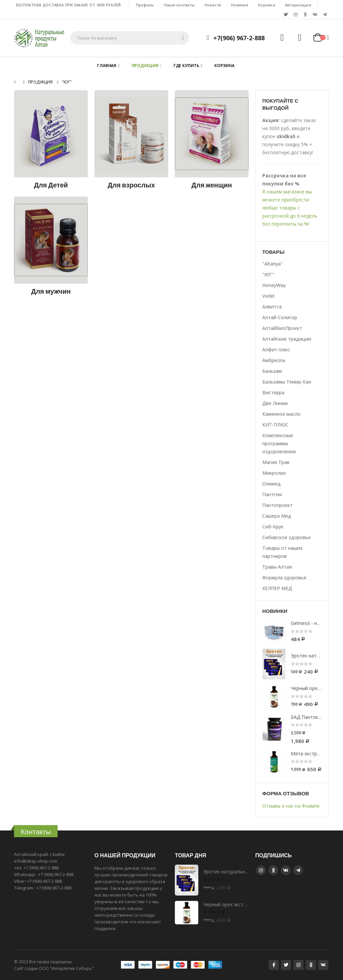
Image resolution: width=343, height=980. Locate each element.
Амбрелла (274, 360)
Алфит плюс (276, 350)
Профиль (145, 5)
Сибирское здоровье (287, 537)
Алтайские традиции (287, 339)
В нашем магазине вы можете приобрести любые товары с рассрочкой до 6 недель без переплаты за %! (290, 208)
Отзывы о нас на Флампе (291, 806)
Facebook (274, 965)
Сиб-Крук (273, 527)
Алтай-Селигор (280, 317)
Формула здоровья (284, 578)
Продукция (145, 66)
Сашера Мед (277, 516)
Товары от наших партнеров (283, 552)
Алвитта (272, 307)
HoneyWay (274, 285)
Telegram (298, 870)
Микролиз (274, 473)
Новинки (240, 5)
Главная (107, 66)
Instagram (261, 870)
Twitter (286, 965)
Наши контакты (180, 5)
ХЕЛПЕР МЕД (277, 588)
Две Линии (275, 403)
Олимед (271, 484)
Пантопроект (278, 505)
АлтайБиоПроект (282, 328)
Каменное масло (281, 414)
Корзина (267, 5)
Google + (273, 870)
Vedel (268, 296)
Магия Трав (276, 462)
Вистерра (273, 392)
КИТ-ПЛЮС (275, 425)
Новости (213, 5)
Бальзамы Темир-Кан (287, 382)
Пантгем (272, 494)
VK (286, 870)
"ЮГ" (268, 274)
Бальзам (272, 371)
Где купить (186, 66)
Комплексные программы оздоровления (279, 443)
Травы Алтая (277, 567)
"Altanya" (272, 264)
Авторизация (298, 5)
